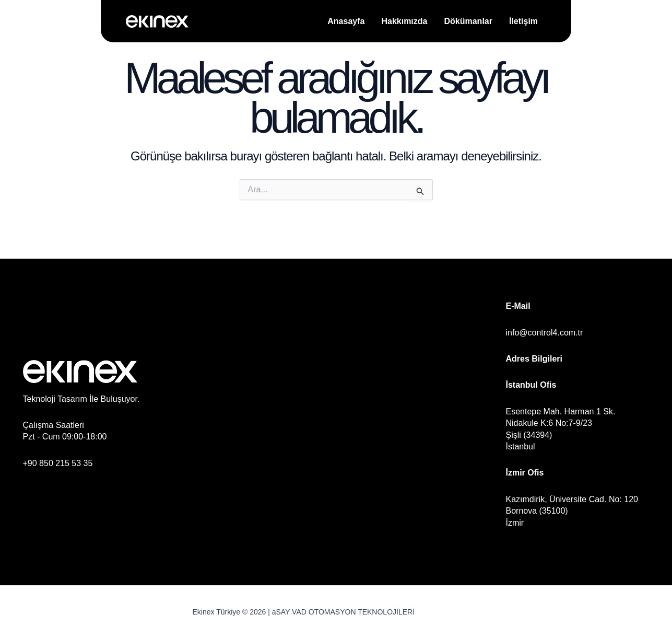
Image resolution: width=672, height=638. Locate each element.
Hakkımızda (404, 21)
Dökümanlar (468, 21)
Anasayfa (346, 21)
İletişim (523, 21)
